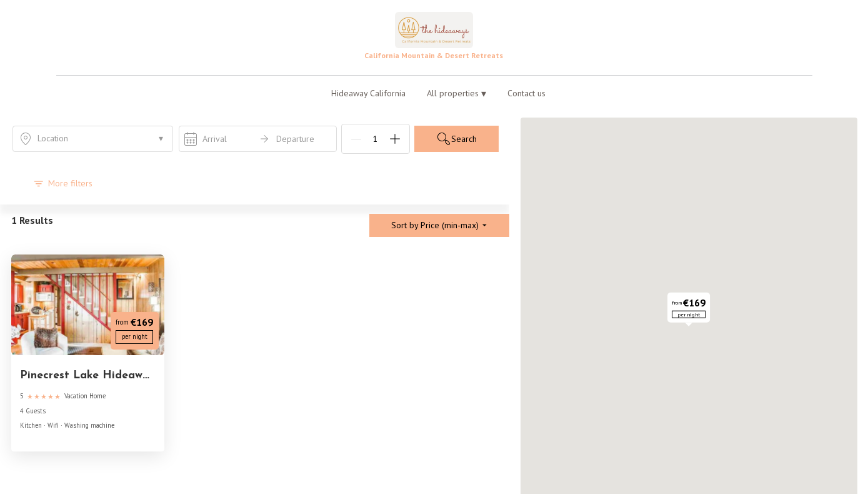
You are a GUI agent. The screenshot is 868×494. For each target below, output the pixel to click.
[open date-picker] (258, 139)
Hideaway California (368, 93)
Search (456, 139)
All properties (456, 93)
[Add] (395, 139)
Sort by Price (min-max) (439, 225)
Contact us (526, 93)
